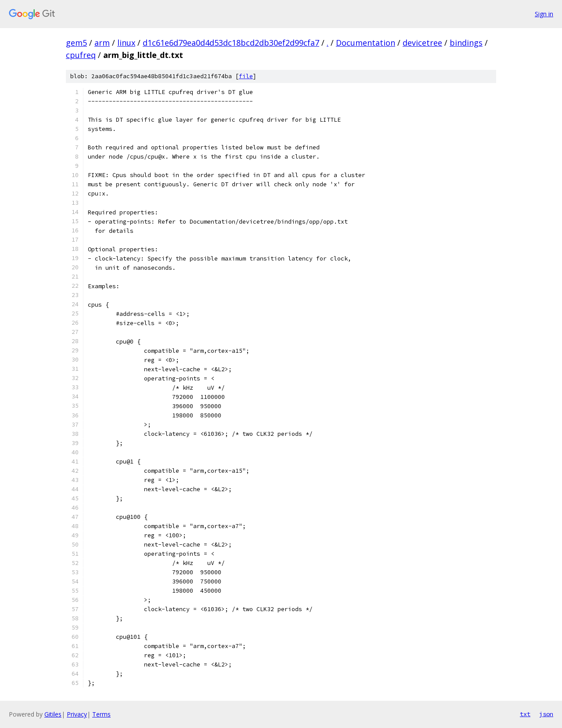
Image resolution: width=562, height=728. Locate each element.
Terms (101, 714)
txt (525, 714)
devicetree (422, 43)
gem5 (76, 43)
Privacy (77, 714)
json (546, 714)
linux (126, 43)
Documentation (366, 43)
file (246, 76)
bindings (466, 43)
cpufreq (81, 55)
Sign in (544, 14)
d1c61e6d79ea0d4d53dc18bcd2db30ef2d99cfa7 (231, 43)
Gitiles (53, 714)
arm (102, 43)
